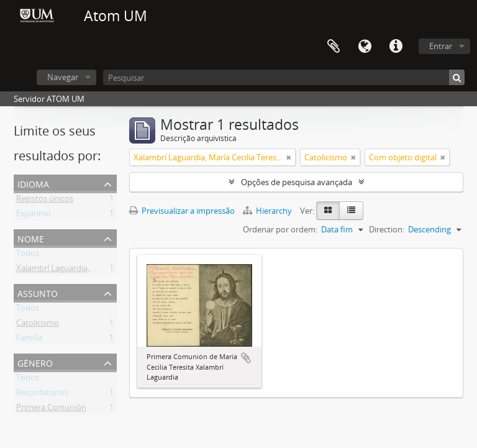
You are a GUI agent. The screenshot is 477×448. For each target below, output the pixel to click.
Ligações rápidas (396, 47)
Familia (29, 340)
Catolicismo (38, 325)
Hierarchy (268, 211)
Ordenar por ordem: (280, 229)
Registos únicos (45, 201)
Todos (28, 255)
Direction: (387, 229)
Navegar (63, 77)
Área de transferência (334, 47)
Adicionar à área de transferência (246, 358)
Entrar (441, 46)
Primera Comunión (51, 409)
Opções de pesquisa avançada (297, 182)
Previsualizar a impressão (182, 211)
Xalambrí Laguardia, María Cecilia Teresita (92, 270)
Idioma (365, 47)
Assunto (38, 292)
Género (35, 362)
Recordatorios (42, 395)
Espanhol (33, 216)
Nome (31, 238)
